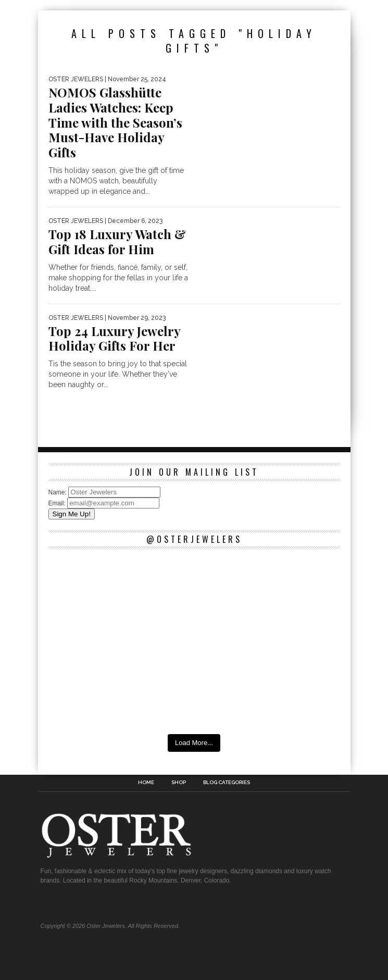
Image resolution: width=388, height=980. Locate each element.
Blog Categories (227, 783)
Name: (59, 492)
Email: (58, 503)
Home (146, 783)
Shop (179, 783)
